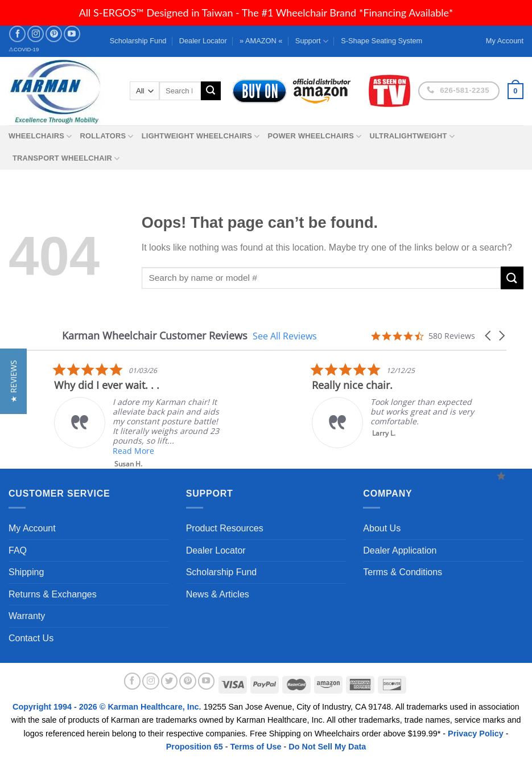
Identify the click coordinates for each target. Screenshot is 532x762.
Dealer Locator (203, 41)
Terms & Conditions (403, 572)
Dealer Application (400, 550)
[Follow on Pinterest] (54, 34)
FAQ (18, 550)
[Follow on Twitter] (170, 681)
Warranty (27, 616)
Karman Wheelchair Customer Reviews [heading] (155, 336)
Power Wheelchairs (314, 136)
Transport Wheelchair (66, 159)
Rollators (107, 136)
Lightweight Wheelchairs (201, 136)
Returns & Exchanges (53, 594)
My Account (32, 528)
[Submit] (211, 91)
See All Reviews (285, 336)
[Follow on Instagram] (36, 34)
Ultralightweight (412, 136)
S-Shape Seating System (382, 41)
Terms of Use (255, 747)
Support (312, 41)
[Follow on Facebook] (17, 34)
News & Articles (218, 594)
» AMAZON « (261, 41)
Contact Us (31, 638)
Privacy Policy (476, 734)
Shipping (26, 572)
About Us (382, 528)
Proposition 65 (195, 747)
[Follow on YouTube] (72, 34)
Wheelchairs (40, 136)
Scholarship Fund (138, 41)
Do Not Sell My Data (327, 747)
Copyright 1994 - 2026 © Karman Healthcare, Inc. (108, 707)
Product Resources (225, 528)
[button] (489, 336)
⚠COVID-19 (24, 49)
